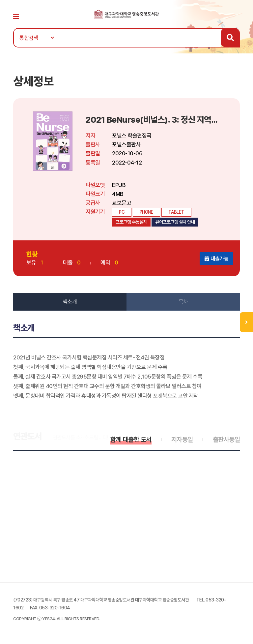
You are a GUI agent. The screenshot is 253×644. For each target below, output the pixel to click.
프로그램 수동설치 (131, 222)
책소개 (70, 302)
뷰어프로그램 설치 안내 (175, 222)
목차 (183, 302)
